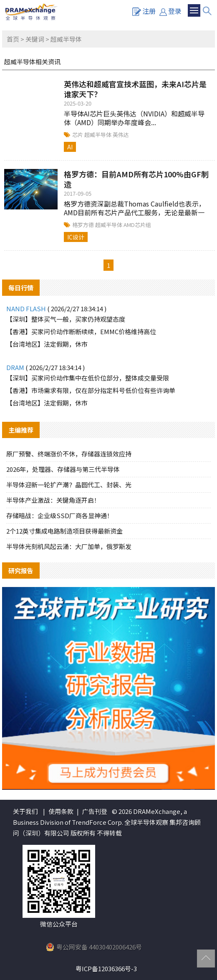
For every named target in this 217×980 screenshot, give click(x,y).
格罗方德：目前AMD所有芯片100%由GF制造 (136, 179)
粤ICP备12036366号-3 (106, 969)
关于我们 (25, 811)
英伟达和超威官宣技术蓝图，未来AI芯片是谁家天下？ (135, 89)
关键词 (35, 39)
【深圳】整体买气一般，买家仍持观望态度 (66, 319)
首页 (13, 39)
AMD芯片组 (137, 225)
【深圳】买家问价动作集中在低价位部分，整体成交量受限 (88, 378)
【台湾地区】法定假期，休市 (47, 344)
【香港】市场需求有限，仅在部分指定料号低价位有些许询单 (91, 390)
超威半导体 (98, 135)
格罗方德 (84, 225)
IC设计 (76, 237)
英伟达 (121, 135)
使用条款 (61, 811)
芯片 (78, 135)
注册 (144, 11)
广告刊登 (95, 811)
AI (70, 147)
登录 (170, 11)
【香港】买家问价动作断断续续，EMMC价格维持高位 (81, 331)
